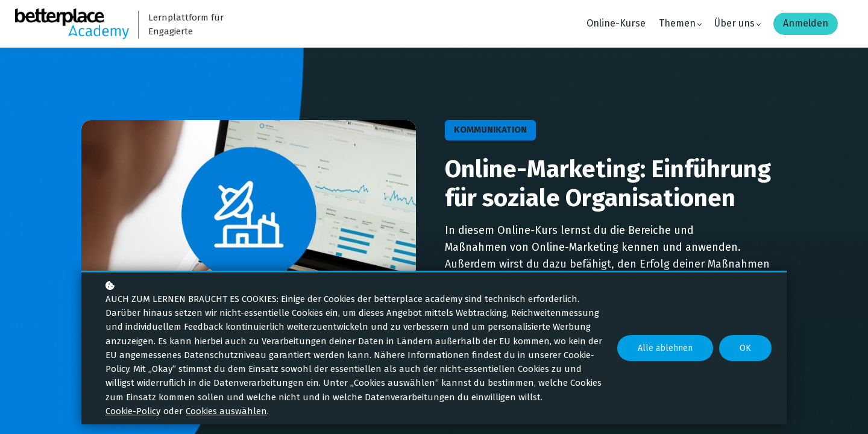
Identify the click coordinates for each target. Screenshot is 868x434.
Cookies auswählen (226, 411)
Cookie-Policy (133, 411)
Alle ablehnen (665, 348)
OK (745, 348)
